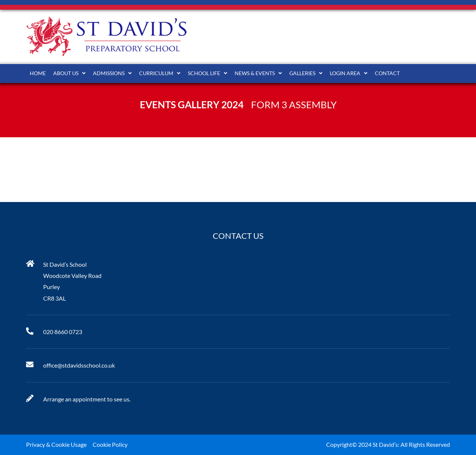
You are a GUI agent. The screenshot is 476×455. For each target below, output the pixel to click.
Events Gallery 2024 (192, 105)
